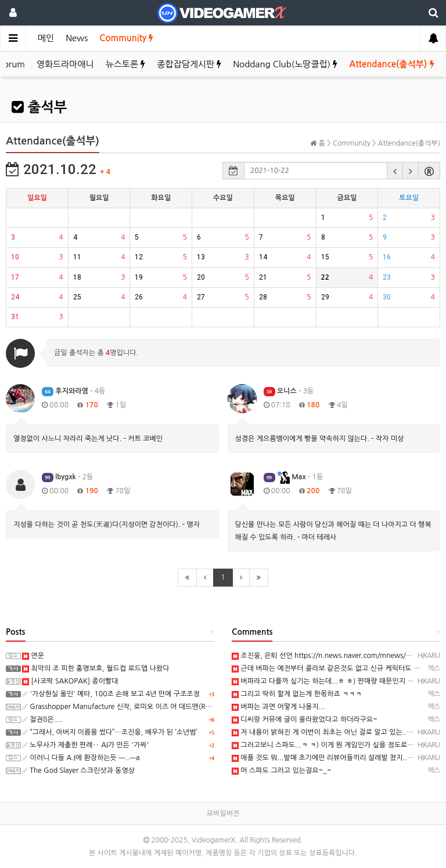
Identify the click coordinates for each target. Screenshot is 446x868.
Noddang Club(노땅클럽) (285, 64)
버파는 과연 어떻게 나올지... (278, 707)
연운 (33, 656)
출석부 (39, 107)
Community (126, 38)
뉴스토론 (126, 64)
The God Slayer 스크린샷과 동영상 (78, 771)
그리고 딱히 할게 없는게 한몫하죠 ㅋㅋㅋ (297, 694)
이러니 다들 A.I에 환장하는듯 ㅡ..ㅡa (81, 758)
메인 (46, 38)
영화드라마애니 (65, 64)
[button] (395, 171)
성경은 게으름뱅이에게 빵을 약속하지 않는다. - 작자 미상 (320, 439)
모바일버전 (223, 813)
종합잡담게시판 (189, 64)
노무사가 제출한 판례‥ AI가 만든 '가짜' (85, 745)
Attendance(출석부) (391, 64)
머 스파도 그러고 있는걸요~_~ (282, 771)
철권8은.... (42, 719)
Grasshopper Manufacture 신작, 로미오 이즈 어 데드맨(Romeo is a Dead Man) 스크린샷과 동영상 (176, 707)
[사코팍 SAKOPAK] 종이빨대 (70, 681)
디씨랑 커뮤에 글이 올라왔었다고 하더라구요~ (305, 719)
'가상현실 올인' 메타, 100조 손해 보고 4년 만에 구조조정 (111, 694)
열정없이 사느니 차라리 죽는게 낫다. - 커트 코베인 (88, 439)
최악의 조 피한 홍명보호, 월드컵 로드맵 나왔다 (96, 668)
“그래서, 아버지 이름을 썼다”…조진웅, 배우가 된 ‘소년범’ (110, 732)
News (77, 38)
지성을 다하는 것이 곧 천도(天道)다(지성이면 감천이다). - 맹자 (107, 525)
